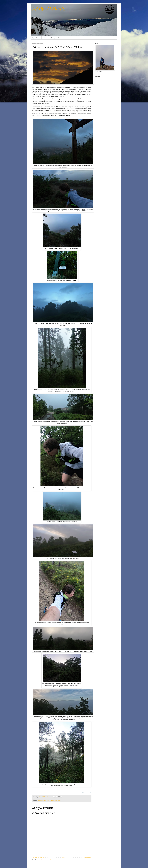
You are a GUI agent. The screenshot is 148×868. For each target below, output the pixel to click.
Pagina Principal (36, 38)
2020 (39, 799)
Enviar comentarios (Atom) (46, 860)
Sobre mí (61, 38)
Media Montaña (44, 799)
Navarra (67, 799)
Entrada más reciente (38, 857)
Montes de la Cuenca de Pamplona (57, 799)
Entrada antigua (87, 857)
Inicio (63, 857)
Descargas (53, 38)
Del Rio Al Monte (48, 9)
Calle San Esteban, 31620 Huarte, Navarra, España (49, 801)
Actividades (46, 38)
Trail (70, 799)
